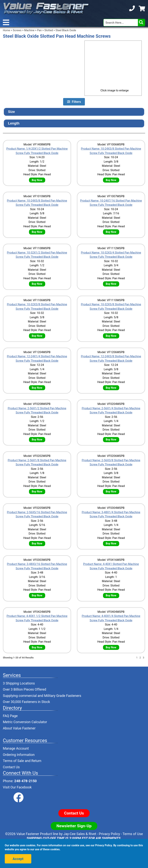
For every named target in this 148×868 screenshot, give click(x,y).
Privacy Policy (109, 834)
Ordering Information (19, 755)
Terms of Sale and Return (22, 761)
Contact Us (11, 767)
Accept (18, 859)
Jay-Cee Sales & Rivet (80, 834)
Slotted (49, 30)
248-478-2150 (25, 781)
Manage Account (16, 748)
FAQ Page (10, 716)
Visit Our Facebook (17, 787)
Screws (17, 30)
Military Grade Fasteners (63, 696)
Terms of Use (133, 834)
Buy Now (37, 180)
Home (6, 30)
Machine (29, 30)
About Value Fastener (19, 728)
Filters (74, 102)
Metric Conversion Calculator (25, 722)
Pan (39, 30)
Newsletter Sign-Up (74, 826)
